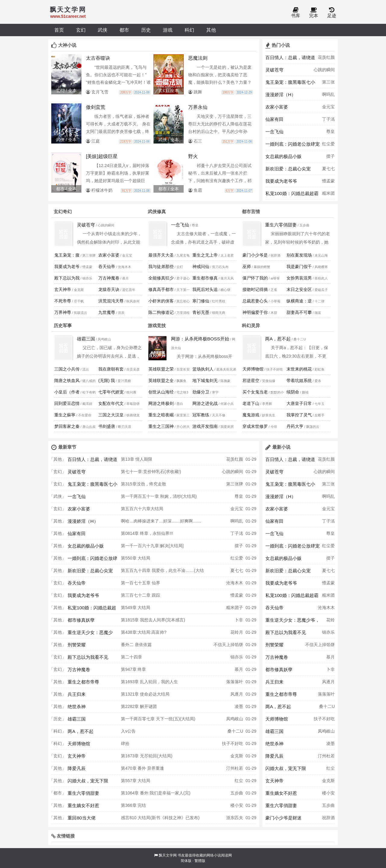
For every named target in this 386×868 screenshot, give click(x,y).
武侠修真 (157, 211)
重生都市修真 (205, 278)
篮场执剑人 (203, 369)
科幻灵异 (251, 325)
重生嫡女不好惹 (83, 805)
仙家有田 (274, 119)
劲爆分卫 (201, 392)
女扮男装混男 (299, 278)
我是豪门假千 (299, 267)
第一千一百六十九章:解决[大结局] (152, 546)
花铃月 (237, 632)
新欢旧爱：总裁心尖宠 (288, 169)
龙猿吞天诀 (109, 289)
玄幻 (81, 30)
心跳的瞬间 (324, 70)
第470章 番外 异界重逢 (142, 768)
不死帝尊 (63, 301)
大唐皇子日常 (299, 403)
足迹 (332, 13)
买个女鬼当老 (255, 392)
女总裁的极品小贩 (283, 156)
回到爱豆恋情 (67, 403)
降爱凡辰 (77, 768)
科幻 (189, 30)
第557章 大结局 (136, 781)
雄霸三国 (86, 339)
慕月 (239, 669)
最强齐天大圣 (161, 255)
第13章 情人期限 (136, 459)
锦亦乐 (237, 657)
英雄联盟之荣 (161, 369)
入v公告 (128, 731)
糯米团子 (328, 195)
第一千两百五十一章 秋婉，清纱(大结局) (159, 496)
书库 (296, 13)
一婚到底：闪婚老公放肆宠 (293, 144)
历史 (146, 30)
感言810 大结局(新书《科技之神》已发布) (160, 818)
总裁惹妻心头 (255, 301)
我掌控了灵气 (299, 415)
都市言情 (251, 211)
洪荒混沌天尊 (111, 301)
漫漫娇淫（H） (281, 95)
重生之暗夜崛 (161, 415)
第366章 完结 (133, 805)
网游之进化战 (205, 403)
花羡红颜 (326, 57)
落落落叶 (235, 682)
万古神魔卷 (109, 278)
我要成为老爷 (67, 267)
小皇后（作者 (67, 392)
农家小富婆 (277, 107)
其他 (211, 30)
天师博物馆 (253, 369)
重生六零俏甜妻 (281, 225)
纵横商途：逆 (299, 301)
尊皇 (331, 131)
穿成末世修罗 (255, 426)
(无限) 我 (107, 380)
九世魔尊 (107, 312)
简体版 (186, 861)
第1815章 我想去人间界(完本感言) (153, 620)
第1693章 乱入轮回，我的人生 (149, 682)
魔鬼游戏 (251, 415)
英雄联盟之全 (161, 380)
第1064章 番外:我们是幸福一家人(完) (156, 793)
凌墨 (239, 706)
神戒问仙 (201, 267)
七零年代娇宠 (111, 392)
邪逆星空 (251, 380)
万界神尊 (63, 312)
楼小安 (237, 805)
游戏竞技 (157, 325)
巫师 (247, 267)
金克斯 (237, 756)
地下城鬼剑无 (205, 380)
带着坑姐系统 (299, 380)
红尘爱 (328, 144)
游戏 (168, 30)
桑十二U (235, 731)
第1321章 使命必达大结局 (145, 694)
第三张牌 (328, 84)
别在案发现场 (299, 255)
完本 (314, 13)
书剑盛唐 (107, 426)
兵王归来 (77, 694)
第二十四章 (131, 657)
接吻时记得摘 (255, 289)
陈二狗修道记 (161, 312)
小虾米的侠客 (161, 301)
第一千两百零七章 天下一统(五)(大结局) (158, 719)
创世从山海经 (161, 392)
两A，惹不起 (278, 339)
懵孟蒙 (328, 181)
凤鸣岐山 (235, 719)
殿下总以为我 (67, 278)
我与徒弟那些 (161, 267)
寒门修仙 (201, 301)
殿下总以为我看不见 (88, 657)
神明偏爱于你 (255, 312)
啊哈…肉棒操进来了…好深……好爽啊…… (161, 521)
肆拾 (125, 743)
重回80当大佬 (81, 818)
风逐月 (237, 694)
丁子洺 (328, 119)
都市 (124, 30)
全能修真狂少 (161, 278)
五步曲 (237, 793)
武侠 (103, 30)
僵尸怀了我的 (255, 278)
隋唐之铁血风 (67, 380)
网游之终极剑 (161, 403)
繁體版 (200, 861)
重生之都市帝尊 (83, 682)
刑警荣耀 (77, 645)
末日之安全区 (299, 289)
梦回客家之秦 (67, 426)
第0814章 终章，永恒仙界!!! (147, 533)
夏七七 (328, 169)
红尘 (239, 781)
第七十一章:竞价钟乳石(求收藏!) (151, 472)
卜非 (239, 620)
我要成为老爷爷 (281, 181)
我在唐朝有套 (111, 369)
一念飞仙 (274, 132)
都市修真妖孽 (81, 620)
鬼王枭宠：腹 (67, 255)
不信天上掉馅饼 (228, 645)
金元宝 (328, 107)
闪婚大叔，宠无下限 (88, 781)
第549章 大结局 (136, 608)
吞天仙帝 (107, 267)
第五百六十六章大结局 (142, 509)
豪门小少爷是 (255, 255)
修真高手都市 (161, 289)
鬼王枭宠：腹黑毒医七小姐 (290, 84)
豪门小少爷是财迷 (283, 818)
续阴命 (293, 392)
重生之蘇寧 (65, 415)
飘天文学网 (168, 855)
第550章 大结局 (136, 558)
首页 (59, 30)
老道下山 (251, 403)
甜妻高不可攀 (299, 312)
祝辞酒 (328, 818)
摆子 (331, 156)
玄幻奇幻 (63, 211)
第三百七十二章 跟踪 (141, 595)
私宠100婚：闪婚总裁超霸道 (292, 195)
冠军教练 (201, 415)
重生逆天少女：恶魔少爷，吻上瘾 (90, 634)
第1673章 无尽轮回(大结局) (147, 756)
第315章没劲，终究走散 (143, 484)
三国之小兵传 (67, 369)
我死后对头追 (205, 289)
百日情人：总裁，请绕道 (290, 57)
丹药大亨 (295, 426)
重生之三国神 (161, 426)
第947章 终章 (133, 669)
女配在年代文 (111, 403)
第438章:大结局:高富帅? (144, 632)
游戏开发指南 (205, 426)
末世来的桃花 (299, 369)
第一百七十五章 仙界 (141, 583)
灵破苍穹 (274, 70)
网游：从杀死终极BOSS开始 (200, 339)
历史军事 (63, 325)
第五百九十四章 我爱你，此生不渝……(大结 (162, 570)
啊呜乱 (328, 94)
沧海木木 (235, 583)
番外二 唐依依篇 (136, 645)
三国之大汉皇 (111, 415)
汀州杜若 (235, 768)
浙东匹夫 (235, 818)
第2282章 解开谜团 (139, 706)
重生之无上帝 (205, 255)
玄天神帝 (63, 289)
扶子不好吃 (233, 743)
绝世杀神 (77, 707)
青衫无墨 (201, 312)
